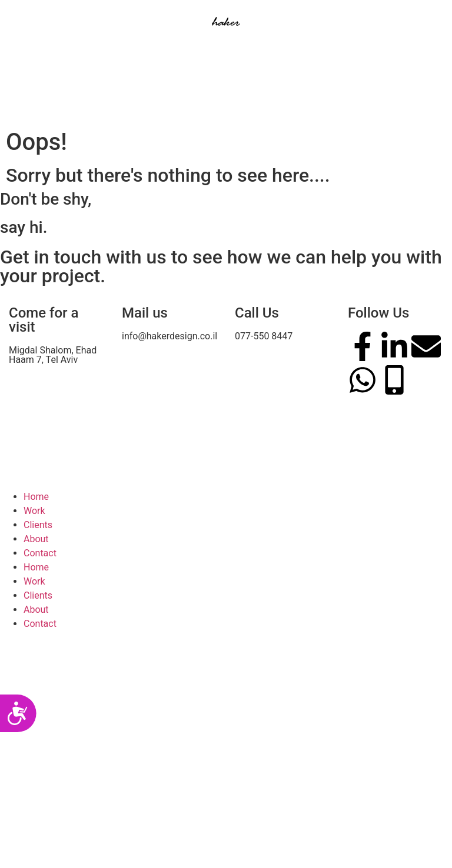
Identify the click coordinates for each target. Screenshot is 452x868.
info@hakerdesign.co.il (169, 336)
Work (34, 511)
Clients (38, 525)
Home (36, 497)
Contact (40, 553)
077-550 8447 (264, 336)
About (36, 539)
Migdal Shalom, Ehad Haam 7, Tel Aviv (53, 355)
